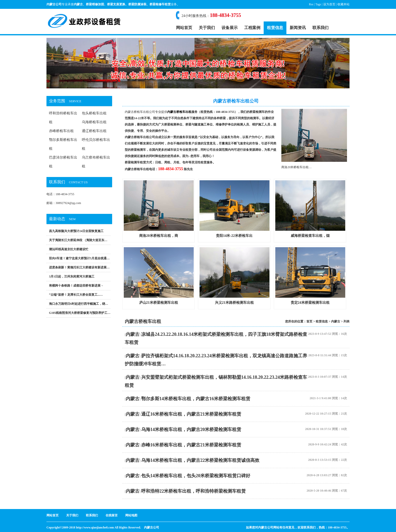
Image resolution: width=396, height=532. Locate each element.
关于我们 (207, 28)
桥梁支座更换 (116, 4)
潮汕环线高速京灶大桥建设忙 (69, 249)
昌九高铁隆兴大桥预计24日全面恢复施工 (76, 231)
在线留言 (112, 515)
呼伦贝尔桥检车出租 (96, 144)
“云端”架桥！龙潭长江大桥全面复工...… (76, 295)
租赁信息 (275, 28)
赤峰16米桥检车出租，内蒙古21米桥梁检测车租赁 (191, 445)
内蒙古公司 (152, 527)
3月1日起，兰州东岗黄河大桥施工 (72, 276)
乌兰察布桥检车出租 (96, 162)
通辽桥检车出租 (94, 131)
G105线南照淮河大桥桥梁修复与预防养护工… (80, 313)
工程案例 (252, 28)
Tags (318, 4)
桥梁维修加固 (95, 4)
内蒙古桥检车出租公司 (140, 112)
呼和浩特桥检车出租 (63, 118)
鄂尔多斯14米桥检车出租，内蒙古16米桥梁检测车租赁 (196, 399)
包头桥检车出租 (94, 113)
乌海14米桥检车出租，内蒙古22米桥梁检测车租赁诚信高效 (200, 460)
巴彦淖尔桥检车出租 (63, 162)
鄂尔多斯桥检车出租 (63, 144)
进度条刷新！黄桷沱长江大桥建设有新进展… (79, 267)
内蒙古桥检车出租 (137, 169)
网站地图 (131, 515)
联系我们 (320, 28)
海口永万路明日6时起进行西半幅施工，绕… (79, 304)
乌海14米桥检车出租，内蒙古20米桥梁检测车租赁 (191, 429)
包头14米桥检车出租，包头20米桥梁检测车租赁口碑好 (196, 476)
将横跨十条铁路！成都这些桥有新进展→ (76, 286)
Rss (311, 4)
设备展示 (230, 28)
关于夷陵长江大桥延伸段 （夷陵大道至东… (78, 240)
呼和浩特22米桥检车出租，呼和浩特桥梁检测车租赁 (193, 491)
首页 (309, 321)
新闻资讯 (298, 28)
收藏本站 (343, 4)
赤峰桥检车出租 (61, 131)
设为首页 (329, 4)
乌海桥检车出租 (94, 122)
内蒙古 (78, 4)
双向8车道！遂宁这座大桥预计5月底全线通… (79, 258)
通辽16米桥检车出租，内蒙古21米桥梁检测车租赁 (191, 414)
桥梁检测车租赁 (135, 162)
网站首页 (184, 28)
